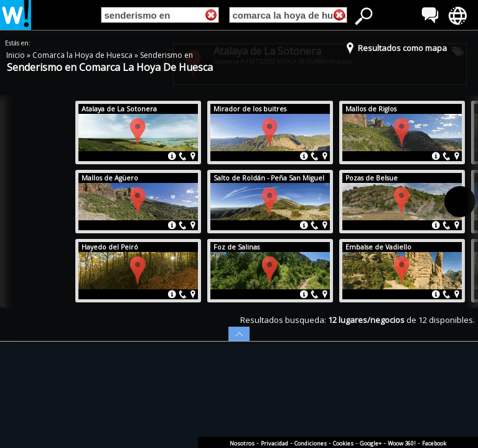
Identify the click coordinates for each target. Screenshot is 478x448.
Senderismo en (166, 55)
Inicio (16, 55)
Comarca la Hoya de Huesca (83, 55)
